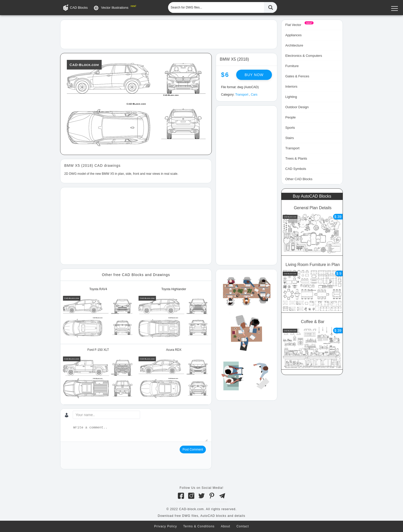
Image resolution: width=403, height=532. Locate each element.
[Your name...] (106, 415)
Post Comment (193, 450)
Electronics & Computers (304, 56)
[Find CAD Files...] (271, 7)
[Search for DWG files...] (216, 7)
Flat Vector (293, 25)
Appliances (294, 35)
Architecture (294, 45)
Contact (243, 526)
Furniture (292, 66)
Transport (242, 95)
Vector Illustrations (115, 8)
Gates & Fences (297, 76)
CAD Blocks (79, 8)
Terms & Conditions (199, 526)
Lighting (291, 97)
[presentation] (103, 456)
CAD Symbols (296, 169)
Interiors (291, 86)
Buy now (254, 75)
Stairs (290, 138)
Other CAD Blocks (299, 179)
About (225, 526)
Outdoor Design (297, 107)
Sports (290, 128)
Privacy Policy (166, 526)
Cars (254, 95)
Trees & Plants (296, 158)
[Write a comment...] (140, 433)
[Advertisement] (169, 34)
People (290, 117)
